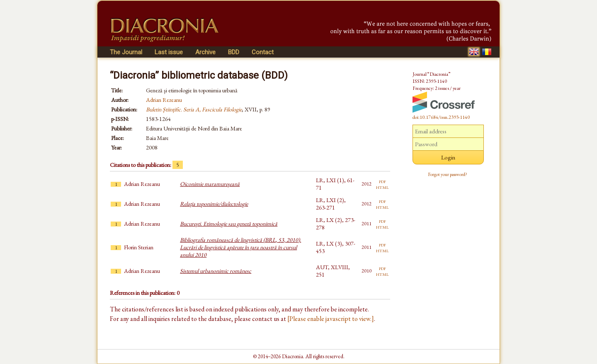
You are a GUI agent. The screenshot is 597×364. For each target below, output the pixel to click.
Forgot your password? (448, 174)
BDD (234, 52)
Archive (205, 52)
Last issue (169, 52)
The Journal (126, 52)
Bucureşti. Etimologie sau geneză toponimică (229, 224)
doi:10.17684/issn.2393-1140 (441, 117)
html (382, 187)
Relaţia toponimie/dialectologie (214, 204)
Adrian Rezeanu (164, 100)
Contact (263, 52)
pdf (382, 181)
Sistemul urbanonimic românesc (216, 271)
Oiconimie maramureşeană (210, 184)
